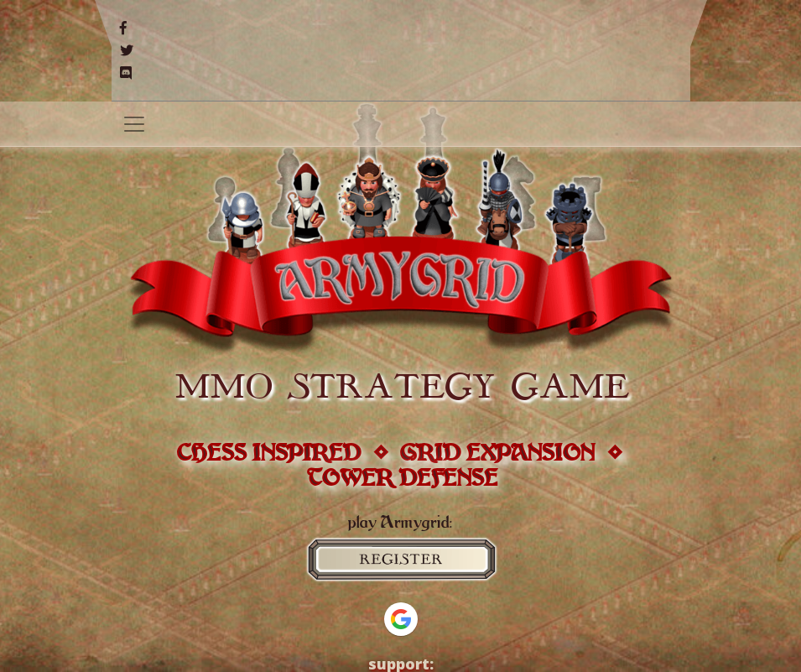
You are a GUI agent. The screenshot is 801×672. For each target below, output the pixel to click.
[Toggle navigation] (134, 124)
